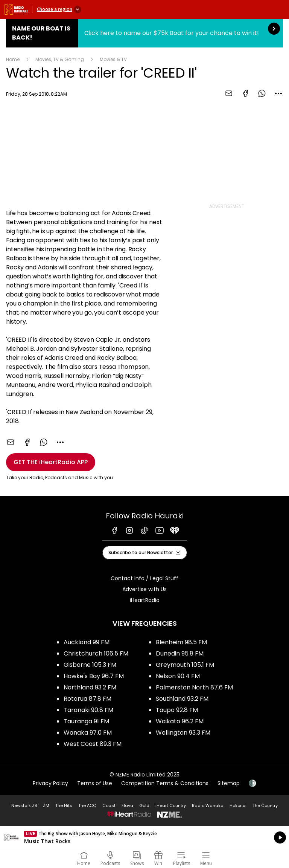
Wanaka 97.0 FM (88, 733)
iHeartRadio (145, 600)
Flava (127, 805)
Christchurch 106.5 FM (96, 653)
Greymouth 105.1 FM (185, 665)
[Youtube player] (86, 152)
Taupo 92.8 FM (177, 710)
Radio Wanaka (208, 805)
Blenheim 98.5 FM (181, 642)
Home (13, 59)
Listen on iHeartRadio (144, 837)
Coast (109, 805)
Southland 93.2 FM (182, 699)
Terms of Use (95, 783)
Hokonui (238, 805)
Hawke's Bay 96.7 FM (94, 676)
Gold (144, 805)
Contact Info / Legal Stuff (144, 578)
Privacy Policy (50, 783)
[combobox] (278, 93)
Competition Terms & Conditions (165, 783)
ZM (46, 805)
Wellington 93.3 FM (183, 733)
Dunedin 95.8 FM (180, 653)
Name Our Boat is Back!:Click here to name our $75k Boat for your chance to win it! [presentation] (144, 33)
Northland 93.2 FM (90, 687)
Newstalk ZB (24, 805)
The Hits (64, 805)
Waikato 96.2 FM (180, 721)
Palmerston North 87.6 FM (194, 687)
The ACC (87, 805)
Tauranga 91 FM (86, 721)
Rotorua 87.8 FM (87, 699)
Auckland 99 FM (87, 642)
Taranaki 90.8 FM (88, 710)
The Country (265, 805)
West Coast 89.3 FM (93, 744)
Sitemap (229, 783)
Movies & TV (113, 59)
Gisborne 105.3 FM (90, 665)
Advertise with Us (144, 589)
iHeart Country (171, 805)
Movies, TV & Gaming (60, 59)
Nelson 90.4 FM (178, 676)
